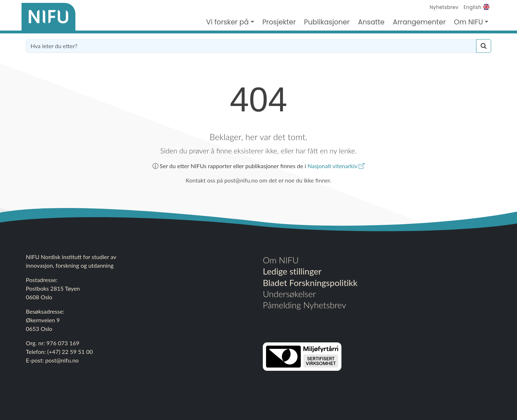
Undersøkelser (289, 294)
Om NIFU (281, 260)
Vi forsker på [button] (227, 22)
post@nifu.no (62, 360)
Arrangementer (419, 22)
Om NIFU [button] (468, 22)
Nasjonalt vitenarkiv (336, 166)
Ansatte (371, 22)
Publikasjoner (327, 22)
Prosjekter (279, 22)
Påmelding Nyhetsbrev (304, 305)
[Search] (484, 46)
